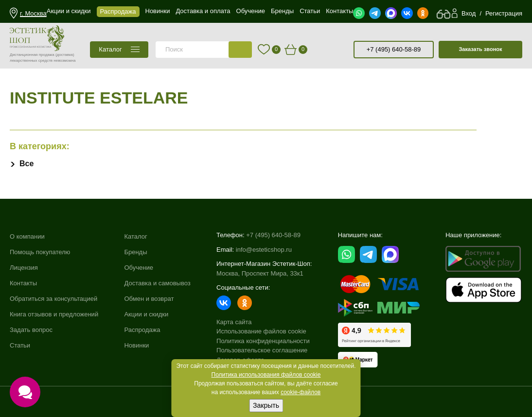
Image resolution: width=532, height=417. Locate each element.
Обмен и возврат (149, 298)
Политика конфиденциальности (263, 341)
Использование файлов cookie (261, 331)
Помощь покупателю (40, 252)
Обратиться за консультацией (53, 298)
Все (27, 164)
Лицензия (24, 267)
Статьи (20, 344)
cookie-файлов (301, 392)
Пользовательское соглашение (262, 350)
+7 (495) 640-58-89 (394, 49)
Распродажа (142, 329)
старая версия (342, 50)
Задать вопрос (31, 329)
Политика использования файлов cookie (266, 375)
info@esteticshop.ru (264, 250)
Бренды (135, 252)
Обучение (138, 267)
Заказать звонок (480, 49)
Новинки (136, 344)
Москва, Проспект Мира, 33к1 (260, 273)
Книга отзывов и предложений (54, 313)
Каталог (135, 236)
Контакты (23, 283)
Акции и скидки (146, 313)
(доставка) (65, 55)
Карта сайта (234, 322)
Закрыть (266, 405)
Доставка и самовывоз (157, 283)
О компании (27, 236)
